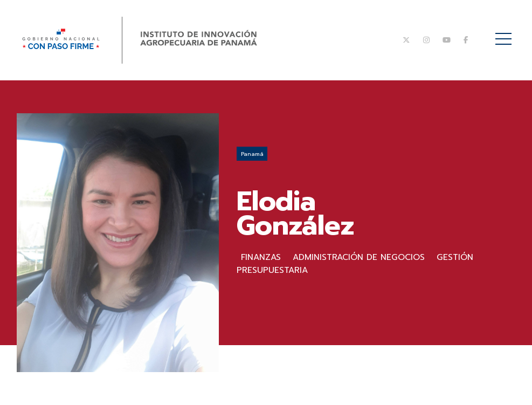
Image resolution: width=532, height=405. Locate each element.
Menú (505, 33)
